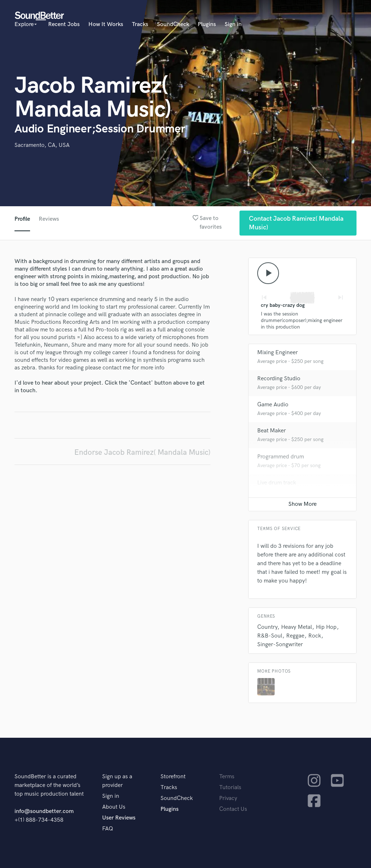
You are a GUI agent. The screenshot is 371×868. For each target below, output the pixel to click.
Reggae (295, 636)
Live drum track (277, 483)
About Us (114, 807)
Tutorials (230, 787)
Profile (22, 219)
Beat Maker (272, 431)
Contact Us (233, 809)
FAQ (108, 829)
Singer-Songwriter (280, 645)
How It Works (106, 24)
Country (267, 627)
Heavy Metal (297, 627)
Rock (315, 636)
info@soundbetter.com (44, 811)
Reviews (49, 219)
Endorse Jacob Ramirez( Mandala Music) (142, 452)
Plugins (207, 24)
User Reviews (119, 818)
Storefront (173, 777)
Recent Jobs (64, 24)
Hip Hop (326, 627)
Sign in (233, 24)
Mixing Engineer (278, 353)
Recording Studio (279, 379)
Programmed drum (281, 457)
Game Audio (273, 405)
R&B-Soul (270, 636)
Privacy (228, 798)
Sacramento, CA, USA (42, 145)
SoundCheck (173, 24)
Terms (227, 777)
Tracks (140, 24)
